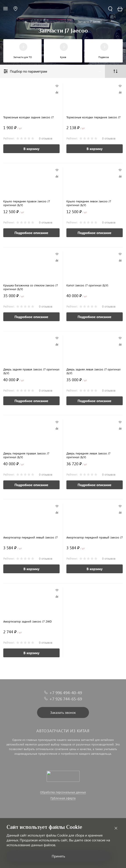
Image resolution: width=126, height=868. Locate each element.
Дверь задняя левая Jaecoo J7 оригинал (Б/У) (93, 371)
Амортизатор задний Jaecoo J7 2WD (28, 621)
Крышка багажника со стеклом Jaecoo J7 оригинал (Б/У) (31, 287)
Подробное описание (31, 233)
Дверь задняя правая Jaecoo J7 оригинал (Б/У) (31, 371)
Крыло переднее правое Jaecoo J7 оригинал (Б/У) (27, 203)
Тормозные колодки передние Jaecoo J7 (93, 117)
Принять (58, 856)
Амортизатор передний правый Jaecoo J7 (95, 537)
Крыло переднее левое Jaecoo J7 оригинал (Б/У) (89, 203)
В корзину (31, 149)
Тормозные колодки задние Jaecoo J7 (28, 117)
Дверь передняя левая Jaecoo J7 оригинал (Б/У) (88, 455)
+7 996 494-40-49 (66, 693)
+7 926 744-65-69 (66, 699)
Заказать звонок (63, 712)
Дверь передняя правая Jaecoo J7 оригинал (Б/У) (26, 455)
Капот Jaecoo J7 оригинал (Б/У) (87, 285)
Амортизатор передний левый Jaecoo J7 (30, 537)
